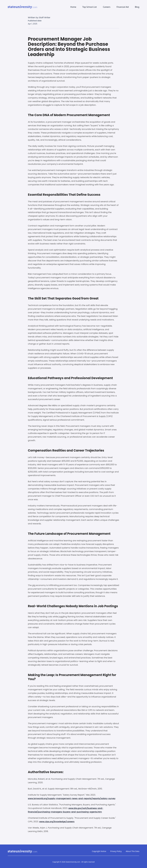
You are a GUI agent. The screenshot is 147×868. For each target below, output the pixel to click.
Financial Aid (123, 7)
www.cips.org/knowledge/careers (57, 822)
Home (73, 7)
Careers (107, 7)
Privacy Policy (116, 851)
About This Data (133, 851)
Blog (137, 7)
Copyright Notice (99, 851)
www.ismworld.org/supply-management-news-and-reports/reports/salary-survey (72, 798)
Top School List (89, 7)
